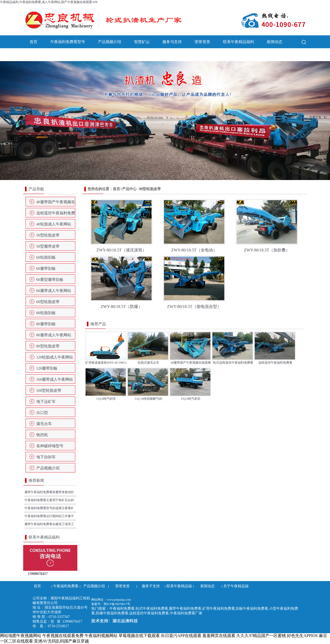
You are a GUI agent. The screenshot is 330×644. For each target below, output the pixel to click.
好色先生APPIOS (302, 636)
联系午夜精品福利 (238, 42)
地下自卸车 (46, 457)
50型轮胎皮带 (48, 235)
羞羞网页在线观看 (219, 636)
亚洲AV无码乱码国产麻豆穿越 (61, 641)
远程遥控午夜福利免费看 (56, 215)
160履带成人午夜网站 (55, 379)
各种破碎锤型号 (50, 446)
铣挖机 (42, 435)
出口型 (42, 413)
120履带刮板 (47, 368)
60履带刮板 (46, 268)
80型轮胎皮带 (48, 346)
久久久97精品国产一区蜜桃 (261, 636)
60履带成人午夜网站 (54, 291)
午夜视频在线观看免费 (63, 636)
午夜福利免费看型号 (68, 42)
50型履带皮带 (48, 246)
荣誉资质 (202, 42)
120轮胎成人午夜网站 (55, 357)
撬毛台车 (44, 424)
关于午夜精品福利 (45, 55)
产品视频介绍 (110, 42)
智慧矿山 (142, 42)
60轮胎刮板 (46, 257)
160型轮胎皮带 (49, 390)
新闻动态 (275, 42)
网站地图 (8, 636)
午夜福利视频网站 (101, 636)
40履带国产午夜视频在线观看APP (56, 203)
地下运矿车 (46, 402)
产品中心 (129, 189)
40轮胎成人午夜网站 (54, 224)
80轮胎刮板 (46, 313)
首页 (34, 42)
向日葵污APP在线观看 (181, 636)
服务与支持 (172, 42)
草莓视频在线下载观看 (139, 636)
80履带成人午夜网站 (54, 335)
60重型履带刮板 (50, 280)
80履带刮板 (46, 324)
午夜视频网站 (29, 636)
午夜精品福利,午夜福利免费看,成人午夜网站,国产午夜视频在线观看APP (49, 2)
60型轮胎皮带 (48, 302)
